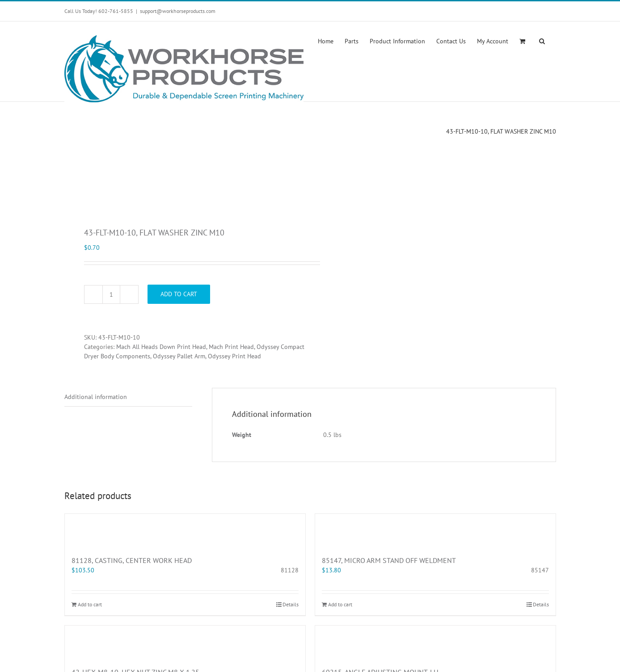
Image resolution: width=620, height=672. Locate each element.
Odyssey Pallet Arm (179, 356)
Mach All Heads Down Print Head (161, 347)
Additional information (96, 397)
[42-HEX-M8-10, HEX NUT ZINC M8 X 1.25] (185, 642)
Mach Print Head (231, 347)
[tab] (128, 397)
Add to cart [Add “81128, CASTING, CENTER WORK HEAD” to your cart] (90, 604)
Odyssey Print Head (234, 356)
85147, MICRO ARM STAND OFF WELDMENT (389, 560)
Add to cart (179, 294)
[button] (542, 40)
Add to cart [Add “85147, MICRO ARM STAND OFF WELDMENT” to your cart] (340, 604)
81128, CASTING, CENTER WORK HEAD (132, 560)
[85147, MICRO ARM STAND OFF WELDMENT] (435, 530)
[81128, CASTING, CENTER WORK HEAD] (185, 530)
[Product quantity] (111, 294)
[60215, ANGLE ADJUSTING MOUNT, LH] (435, 642)
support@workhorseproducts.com (178, 11)
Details (291, 604)
